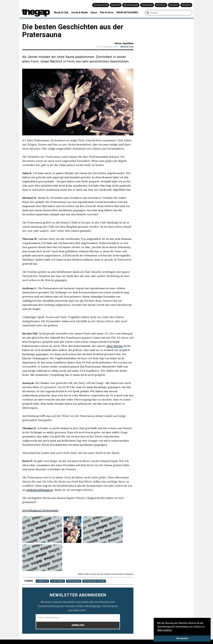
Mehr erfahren (164, 630)
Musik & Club (61, 12)
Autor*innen (161, 5)
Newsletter (174, 5)
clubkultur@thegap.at (39, 490)
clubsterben (58, 581)
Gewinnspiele (147, 5)
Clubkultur (42, 581)
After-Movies (115, 346)
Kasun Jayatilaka (124, 43)
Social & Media (80, 12)
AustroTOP (116, 5)
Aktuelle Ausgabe (131, 5)
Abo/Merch (186, 5)
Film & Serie (107, 12)
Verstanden (182, 638)
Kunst (94, 12)
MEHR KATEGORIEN (127, 12)
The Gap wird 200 (101, 5)
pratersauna (74, 581)
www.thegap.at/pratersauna (40, 510)
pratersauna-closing (94, 581)
